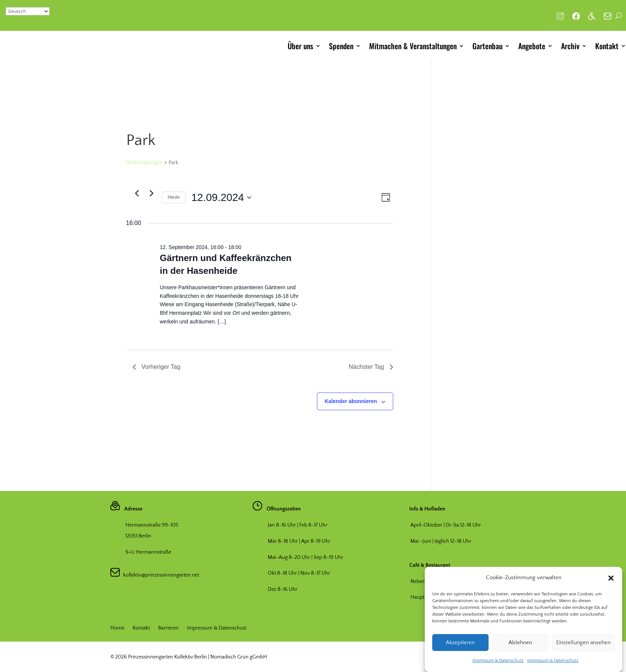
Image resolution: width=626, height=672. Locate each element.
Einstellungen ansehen (583, 650)
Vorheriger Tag (157, 367)
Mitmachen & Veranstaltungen (413, 46)
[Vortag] (137, 193)
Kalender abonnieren (351, 401)
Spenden (341, 46)
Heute (174, 197)
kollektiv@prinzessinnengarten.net (159, 575)
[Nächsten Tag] (152, 193)
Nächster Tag (371, 367)
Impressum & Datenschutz (498, 669)
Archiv (570, 46)
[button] (611, 586)
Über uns (300, 46)
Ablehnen (520, 650)
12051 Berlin (138, 536)
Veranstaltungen (144, 163)
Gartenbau (487, 46)
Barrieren (168, 628)
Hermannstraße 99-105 (152, 525)
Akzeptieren (460, 650)
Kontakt (607, 46)
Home (117, 628)
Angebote (532, 46)
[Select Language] (28, 11)
